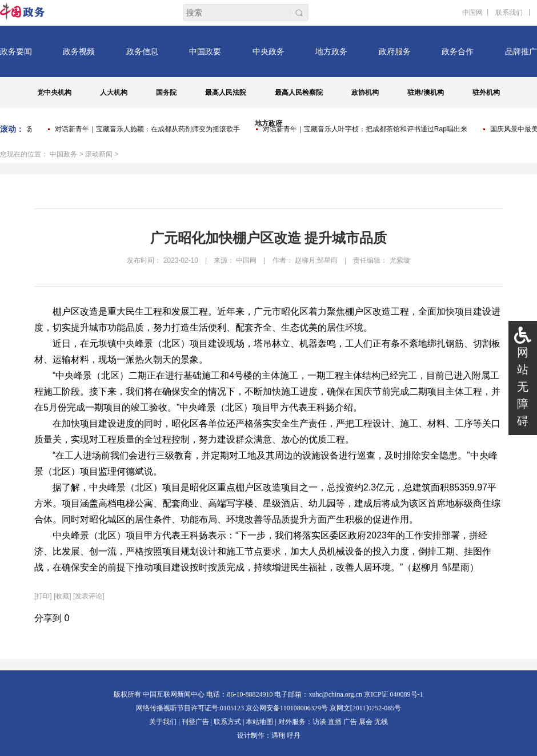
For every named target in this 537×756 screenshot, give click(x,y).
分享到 (48, 618)
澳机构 (434, 93)
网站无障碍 (523, 387)
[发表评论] (89, 596)
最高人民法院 (226, 93)
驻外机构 (486, 93)
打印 (43, 596)
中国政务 (63, 154)
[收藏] (63, 596)
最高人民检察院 (299, 93)
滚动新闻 (99, 154)
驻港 (414, 93)
